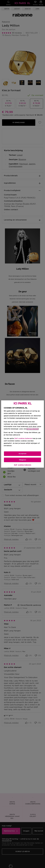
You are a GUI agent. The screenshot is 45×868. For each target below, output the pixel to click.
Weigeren (22, 460)
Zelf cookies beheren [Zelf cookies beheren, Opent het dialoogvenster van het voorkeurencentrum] (23, 465)
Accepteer (23, 454)
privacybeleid (33, 429)
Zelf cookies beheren (23, 439)
